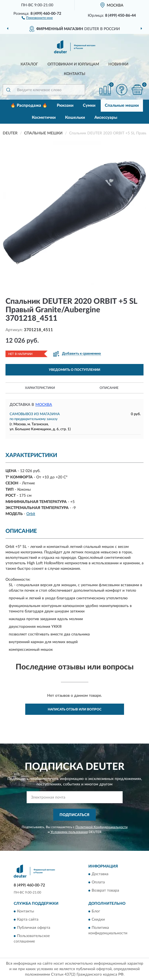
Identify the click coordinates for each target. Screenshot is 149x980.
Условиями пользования (69, 832)
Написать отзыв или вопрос (75, 709)
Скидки (98, 920)
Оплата (98, 883)
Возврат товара (105, 891)
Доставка (100, 874)
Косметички (44, 118)
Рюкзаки (65, 105)
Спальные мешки (122, 105)
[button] (37, 18)
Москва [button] (44, 405)
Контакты (75, 74)
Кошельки (75, 118)
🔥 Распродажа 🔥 (29, 105)
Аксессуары (106, 118)
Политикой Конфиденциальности (102, 827)
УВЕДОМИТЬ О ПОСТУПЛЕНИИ (74, 370)
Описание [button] (109, 388)
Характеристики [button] (40, 388)
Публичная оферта (34, 928)
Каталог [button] (29, 64)
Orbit (31, 514)
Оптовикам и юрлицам (73, 64)
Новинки (118, 64)
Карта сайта (28, 920)
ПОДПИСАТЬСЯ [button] (74, 815)
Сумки (89, 105)
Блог (96, 912)
